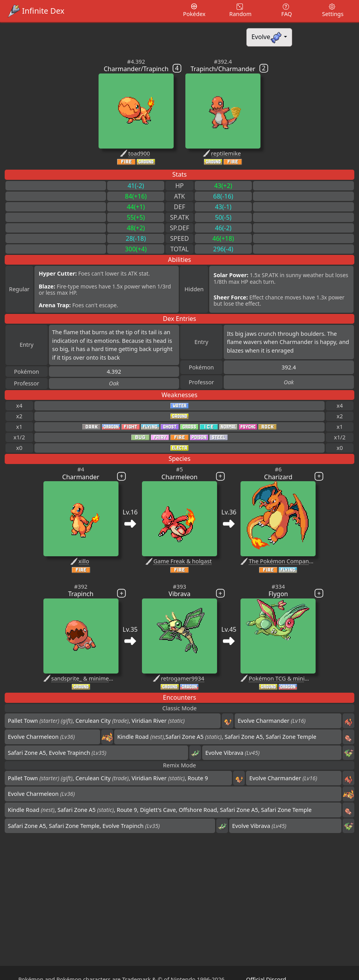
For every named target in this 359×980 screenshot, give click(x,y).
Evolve (267, 37)
